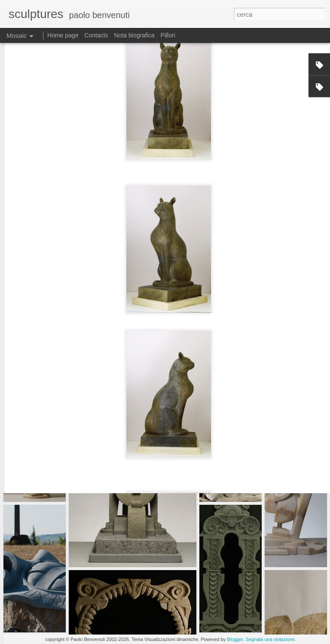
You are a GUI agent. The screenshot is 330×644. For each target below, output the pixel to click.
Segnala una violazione (270, 639)
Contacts (96, 35)
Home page (63, 35)
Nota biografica (134, 35)
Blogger (235, 639)
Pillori (168, 35)
